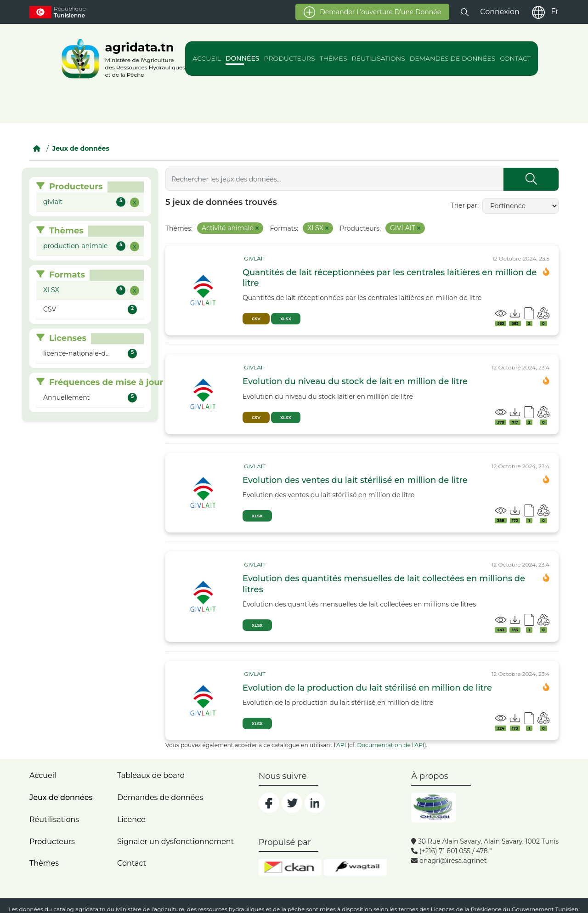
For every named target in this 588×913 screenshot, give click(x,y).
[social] (269, 803)
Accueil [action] (207, 58)
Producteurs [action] (290, 58)
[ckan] (290, 868)
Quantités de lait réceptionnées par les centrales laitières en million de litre (390, 278)
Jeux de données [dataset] (61, 797)
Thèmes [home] (44, 863)
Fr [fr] (555, 11)
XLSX (286, 319)
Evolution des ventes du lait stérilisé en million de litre (355, 480)
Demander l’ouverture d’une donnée (372, 12)
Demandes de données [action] (453, 58)
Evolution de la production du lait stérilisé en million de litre (367, 688)
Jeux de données (81, 148)
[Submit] (531, 179)
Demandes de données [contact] (160, 797)
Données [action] (243, 58)
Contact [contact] (132, 863)
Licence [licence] (131, 819)
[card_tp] (254, 259)
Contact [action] (515, 58)
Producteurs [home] (52, 842)
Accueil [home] (43, 775)
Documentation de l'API (390, 745)
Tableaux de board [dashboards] (151, 775)
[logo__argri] (121, 59)
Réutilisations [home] (54, 819)
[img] (204, 290)
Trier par (464, 205)
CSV (256, 319)
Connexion (500, 12)
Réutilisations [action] (378, 58)
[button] (465, 12)
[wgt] (355, 868)
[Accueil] (37, 148)
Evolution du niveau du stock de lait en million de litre (355, 381)
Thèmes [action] (334, 58)
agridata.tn (90, 909)
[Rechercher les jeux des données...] (334, 179)
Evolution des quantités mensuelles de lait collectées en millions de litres (384, 584)
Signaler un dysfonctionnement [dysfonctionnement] (175, 842)
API (341, 745)
